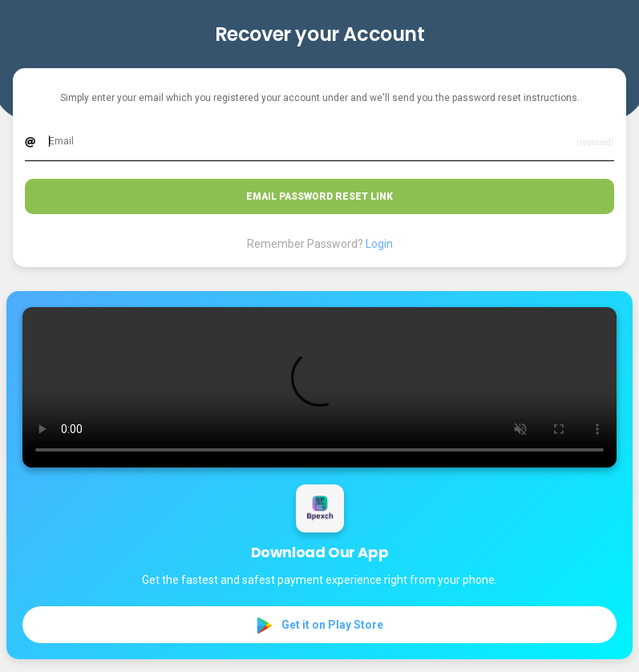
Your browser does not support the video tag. (319, 387)
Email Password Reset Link (319, 196)
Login (379, 244)
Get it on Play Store (320, 625)
